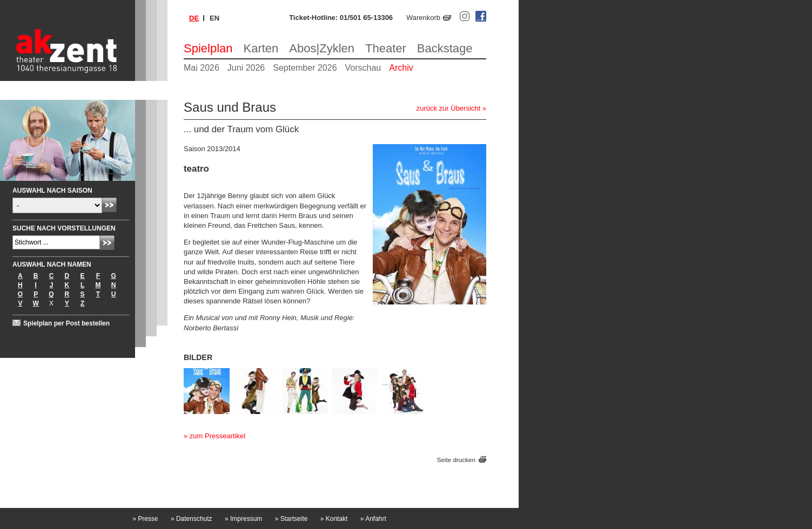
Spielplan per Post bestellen (66, 323)
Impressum (243, 519)
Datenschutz (192, 519)
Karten (261, 48)
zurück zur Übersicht (448, 108)
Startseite (291, 519)
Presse (145, 519)
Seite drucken (456, 460)
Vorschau (363, 68)
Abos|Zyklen (322, 48)
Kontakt (334, 519)
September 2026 (305, 68)
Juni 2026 (246, 68)
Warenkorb (423, 18)
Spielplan (208, 48)
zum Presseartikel (217, 436)
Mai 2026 (202, 68)
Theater (386, 48)
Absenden (109, 205)
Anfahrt (373, 519)
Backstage (445, 48)
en (214, 18)
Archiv (401, 68)
